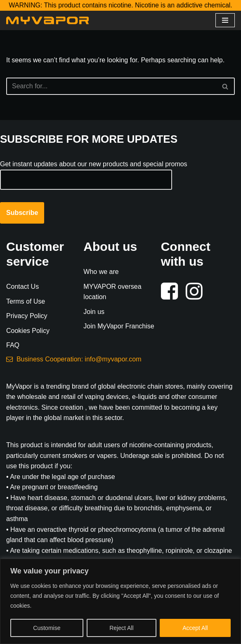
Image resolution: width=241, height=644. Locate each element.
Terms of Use (26, 301)
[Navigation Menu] (225, 20)
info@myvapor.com (113, 359)
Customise (47, 628)
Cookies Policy (28, 331)
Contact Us (22, 287)
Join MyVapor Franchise (119, 326)
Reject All (121, 628)
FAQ (13, 345)
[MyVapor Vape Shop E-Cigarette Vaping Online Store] (47, 20)
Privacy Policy (27, 316)
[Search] (111, 86)
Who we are (101, 272)
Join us (94, 312)
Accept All (195, 628)
